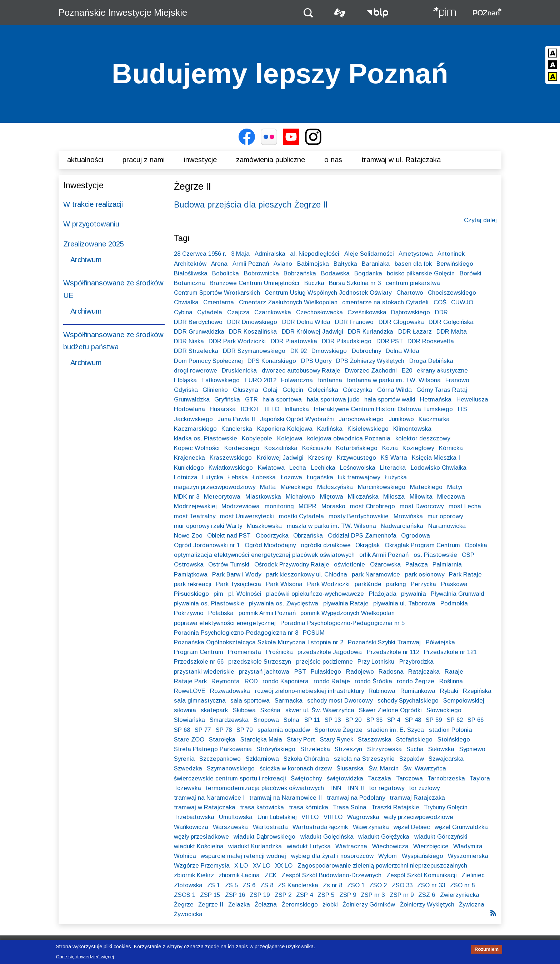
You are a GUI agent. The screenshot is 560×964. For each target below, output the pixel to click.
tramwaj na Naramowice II (286, 798)
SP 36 (374, 720)
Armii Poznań (251, 264)
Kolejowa (290, 438)
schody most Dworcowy (340, 701)
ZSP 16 (235, 895)
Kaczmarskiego (195, 429)
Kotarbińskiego (357, 448)
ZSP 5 (326, 895)
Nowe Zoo (188, 536)
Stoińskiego (454, 740)
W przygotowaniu (91, 224)
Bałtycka (345, 264)
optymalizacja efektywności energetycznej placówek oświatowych (264, 555)
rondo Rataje (332, 681)
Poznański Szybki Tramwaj (384, 642)
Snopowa (266, 720)
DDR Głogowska (401, 322)
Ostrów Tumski (229, 565)
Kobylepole (257, 438)
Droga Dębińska (431, 361)
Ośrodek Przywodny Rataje (292, 565)
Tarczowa (409, 778)
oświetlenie (349, 565)
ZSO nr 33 (431, 885)
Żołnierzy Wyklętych (427, 905)
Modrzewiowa (241, 506)
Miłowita (421, 497)
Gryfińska (227, 399)
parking (396, 584)
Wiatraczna (351, 846)
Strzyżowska (384, 749)
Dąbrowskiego (411, 312)
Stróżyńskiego (276, 749)
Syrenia (184, 759)
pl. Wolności (245, 594)
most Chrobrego (372, 506)
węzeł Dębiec (412, 827)
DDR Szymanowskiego (254, 351)
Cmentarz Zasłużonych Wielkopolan (288, 302)
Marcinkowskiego (382, 487)
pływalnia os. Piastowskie (209, 603)
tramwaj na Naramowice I (209, 798)
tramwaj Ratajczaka (417, 798)
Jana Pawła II (236, 419)
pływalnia (414, 594)
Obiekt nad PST (229, 536)
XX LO (284, 866)
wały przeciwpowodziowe (419, 817)
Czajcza (238, 312)
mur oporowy (445, 516)
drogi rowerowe (196, 371)
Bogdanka (368, 273)
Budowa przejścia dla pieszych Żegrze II (251, 205)
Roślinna (451, 681)
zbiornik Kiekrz (194, 875)
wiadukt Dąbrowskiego (264, 837)
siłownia (185, 710)
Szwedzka (188, 768)
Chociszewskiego (452, 293)
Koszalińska (281, 448)
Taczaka (379, 778)
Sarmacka (289, 701)
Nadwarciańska (402, 526)
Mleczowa (451, 497)
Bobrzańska (300, 273)
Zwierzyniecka (460, 895)
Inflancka (297, 409)
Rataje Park (190, 681)
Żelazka (239, 905)
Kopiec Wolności (197, 448)
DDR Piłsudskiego (347, 341)
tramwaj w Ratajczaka (205, 807)
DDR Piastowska (294, 341)
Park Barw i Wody (237, 575)
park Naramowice (376, 575)
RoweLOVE (190, 691)
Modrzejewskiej (195, 506)
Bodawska (335, 273)
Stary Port (301, 740)
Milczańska (363, 497)
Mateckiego (426, 487)
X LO (241, 866)
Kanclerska (237, 429)
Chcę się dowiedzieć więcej (85, 958)
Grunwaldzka (192, 399)
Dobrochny (366, 351)
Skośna (270, 710)
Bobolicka (226, 273)
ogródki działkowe (326, 545)
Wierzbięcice (431, 846)
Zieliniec (473, 875)
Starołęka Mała (261, 740)
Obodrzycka (272, 536)
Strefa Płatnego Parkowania (213, 749)
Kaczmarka (434, 419)
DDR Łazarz (415, 332)
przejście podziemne (324, 662)
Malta (268, 487)
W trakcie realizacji (93, 204)
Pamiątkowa (191, 575)
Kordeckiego (242, 448)
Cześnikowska (367, 312)
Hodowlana (189, 409)
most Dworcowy (422, 506)
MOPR (307, 506)
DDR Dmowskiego (252, 322)
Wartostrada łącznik (320, 827)
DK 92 (299, 351)
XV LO (262, 866)
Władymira (468, 846)
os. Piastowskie (435, 555)
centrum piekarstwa (413, 283)
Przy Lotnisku (376, 662)
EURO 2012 (261, 380)
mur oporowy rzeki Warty (208, 526)
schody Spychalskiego (408, 701)
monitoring (279, 506)
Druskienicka (239, 371)
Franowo (457, 380)
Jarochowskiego (361, 419)
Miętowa (332, 497)
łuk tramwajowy (359, 477)
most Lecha (465, 506)
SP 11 (312, 720)
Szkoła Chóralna (306, 759)
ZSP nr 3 (373, 895)
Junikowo (401, 419)
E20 (407, 371)
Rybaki (449, 691)
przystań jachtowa (264, 672)
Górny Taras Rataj (442, 390)
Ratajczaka (424, 672)
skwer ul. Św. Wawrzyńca (320, 710)
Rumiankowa (418, 691)
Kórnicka (451, 448)
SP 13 (333, 720)
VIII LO (333, 817)
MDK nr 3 (187, 497)
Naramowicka (447, 526)
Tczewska (187, 788)
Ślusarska (350, 768)
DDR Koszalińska (253, 332)
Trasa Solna (350, 807)
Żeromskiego (300, 905)
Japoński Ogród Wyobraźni (297, 419)
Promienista (244, 652)
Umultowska (236, 817)
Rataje (454, 672)
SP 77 (203, 730)
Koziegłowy (418, 448)
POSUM (314, 633)
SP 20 (353, 720)
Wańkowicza (191, 827)
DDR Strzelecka (196, 351)
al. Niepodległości (315, 254)
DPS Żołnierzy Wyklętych (370, 361)
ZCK (271, 875)
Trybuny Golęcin (446, 807)
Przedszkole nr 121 (450, 652)
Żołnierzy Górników (369, 905)
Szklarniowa (262, 759)
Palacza (417, 565)
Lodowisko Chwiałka (439, 468)
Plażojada (383, 594)
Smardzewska (229, 720)
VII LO (310, 817)
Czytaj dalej (480, 220)
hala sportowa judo (333, 399)
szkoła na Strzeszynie (364, 759)
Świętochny (306, 778)
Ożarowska (385, 565)
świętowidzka (345, 778)
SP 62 (455, 720)
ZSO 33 (402, 885)
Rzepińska (477, 691)
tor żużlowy (424, 788)
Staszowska (375, 740)
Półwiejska (440, 642)
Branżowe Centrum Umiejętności (254, 283)
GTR (251, 399)
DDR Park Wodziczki (237, 341)
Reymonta (226, 681)
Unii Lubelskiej (277, 817)
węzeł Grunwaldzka (461, 827)
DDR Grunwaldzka (199, 332)
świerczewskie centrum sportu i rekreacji (230, 778)
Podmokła (454, 603)
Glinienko (215, 390)
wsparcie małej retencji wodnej (243, 856)
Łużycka (396, 477)
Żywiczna (472, 905)
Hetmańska (436, 399)
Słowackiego (444, 710)
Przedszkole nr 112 (393, 652)
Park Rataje (465, 575)
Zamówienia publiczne (271, 160)
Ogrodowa (416, 536)
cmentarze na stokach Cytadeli (385, 302)
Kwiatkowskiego (231, 468)
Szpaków (412, 759)
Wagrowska (363, 817)
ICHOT (250, 409)
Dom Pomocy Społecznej (208, 361)
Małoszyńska (335, 487)
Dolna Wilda (402, 351)
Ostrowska (189, 565)
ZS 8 (267, 885)
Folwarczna (297, 380)
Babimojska (313, 264)
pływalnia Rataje (346, 603)
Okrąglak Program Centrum (422, 545)
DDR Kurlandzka (371, 332)
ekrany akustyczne (442, 371)
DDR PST (390, 341)
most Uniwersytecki (247, 516)
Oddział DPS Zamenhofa (362, 536)
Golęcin (293, 390)
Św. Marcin (384, 768)
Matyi (455, 487)
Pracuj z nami (144, 160)
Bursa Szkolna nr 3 (355, 283)
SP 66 (476, 720)
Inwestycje (200, 160)
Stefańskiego (414, 740)
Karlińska (330, 429)
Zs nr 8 (332, 885)
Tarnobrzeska (446, 778)
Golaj (270, 390)
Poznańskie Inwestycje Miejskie (123, 13)
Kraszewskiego (231, 458)
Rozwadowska (230, 691)
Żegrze (184, 905)
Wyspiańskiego (422, 856)
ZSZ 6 (427, 895)
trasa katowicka (262, 807)
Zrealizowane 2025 (94, 244)
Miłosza (394, 497)
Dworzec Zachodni (371, 371)
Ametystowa (416, 254)
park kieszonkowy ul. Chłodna (307, 575)
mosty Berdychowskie (359, 516)
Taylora (480, 778)
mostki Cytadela (301, 516)
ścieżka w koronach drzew (296, 768)
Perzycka (423, 584)
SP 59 (434, 720)
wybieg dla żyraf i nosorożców (332, 856)
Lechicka (323, 468)
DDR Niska (189, 341)
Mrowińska (408, 516)
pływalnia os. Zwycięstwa (284, 603)
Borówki (471, 273)
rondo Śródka (373, 681)
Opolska (476, 545)
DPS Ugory (316, 361)
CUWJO (462, 302)
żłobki (330, 905)
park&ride (368, 584)
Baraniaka (376, 264)
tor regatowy (387, 788)
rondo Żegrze (416, 681)
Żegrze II (211, 905)
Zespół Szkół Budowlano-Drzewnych (331, 875)
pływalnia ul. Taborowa (404, 603)
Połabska (221, 613)
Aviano (283, 264)
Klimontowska (412, 429)
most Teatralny (195, 516)
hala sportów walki (390, 399)
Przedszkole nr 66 (199, 662)
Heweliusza (472, 399)
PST (300, 672)
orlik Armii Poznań (384, 555)
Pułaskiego (326, 672)
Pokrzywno (189, 613)
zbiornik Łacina (239, 875)
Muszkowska (264, 526)
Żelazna (266, 905)
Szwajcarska (446, 759)
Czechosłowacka (319, 312)
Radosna (391, 672)
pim (218, 594)
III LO (272, 409)
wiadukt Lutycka (309, 846)
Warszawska (230, 827)
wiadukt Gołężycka (384, 837)
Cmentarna (219, 302)
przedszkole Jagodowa (330, 652)
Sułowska (441, 749)
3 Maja (240, 254)
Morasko (333, 506)
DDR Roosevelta (431, 341)
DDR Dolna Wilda (306, 322)
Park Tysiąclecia (239, 584)
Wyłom (387, 856)
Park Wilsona (284, 584)
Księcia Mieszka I (436, 458)
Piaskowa (454, 584)
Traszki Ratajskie (395, 807)
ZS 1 (214, 885)
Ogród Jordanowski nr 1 (207, 545)
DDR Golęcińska (451, 322)
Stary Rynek (337, 740)
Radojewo (360, 672)
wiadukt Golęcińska (327, 837)
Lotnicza (186, 477)
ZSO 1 (356, 885)
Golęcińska (323, 390)
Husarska (223, 409)
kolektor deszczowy (423, 438)
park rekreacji (193, 584)
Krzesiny (320, 458)
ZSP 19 (260, 895)
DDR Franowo (354, 322)
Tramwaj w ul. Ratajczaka (401, 160)
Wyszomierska (468, 856)
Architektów (190, 264)
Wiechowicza (390, 846)
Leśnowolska (358, 468)
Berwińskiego (455, 264)
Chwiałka (186, 302)
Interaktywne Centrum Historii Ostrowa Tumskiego (383, 409)
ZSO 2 (378, 885)
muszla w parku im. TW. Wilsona (331, 526)
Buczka (314, 283)
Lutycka (213, 477)
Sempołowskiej (464, 701)
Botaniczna (189, 283)
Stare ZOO (189, 740)
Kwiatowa (271, 468)
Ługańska (320, 477)
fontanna (330, 380)
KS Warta (394, 458)
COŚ (440, 302)
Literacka (393, 468)
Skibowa (244, 710)
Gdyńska (186, 390)
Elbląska (185, 380)
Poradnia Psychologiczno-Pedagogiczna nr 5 (342, 623)
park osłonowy (425, 575)
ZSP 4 (304, 895)
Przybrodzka (416, 662)
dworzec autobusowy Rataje (301, 371)
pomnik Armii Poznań (267, 613)
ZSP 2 (283, 895)
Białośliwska (191, 273)
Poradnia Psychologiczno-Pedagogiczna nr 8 (236, 633)
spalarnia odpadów (284, 730)
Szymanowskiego (231, 768)
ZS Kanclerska (298, 885)
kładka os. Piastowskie (206, 438)
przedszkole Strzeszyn (260, 662)
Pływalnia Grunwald (457, 594)
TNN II (355, 788)
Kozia (390, 448)
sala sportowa (250, 701)
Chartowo (410, 293)
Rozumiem (487, 951)
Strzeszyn (348, 749)
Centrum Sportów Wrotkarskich (217, 293)
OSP (468, 555)
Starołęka (222, 740)
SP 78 (224, 730)
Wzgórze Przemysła (202, 866)
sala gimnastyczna (200, 701)
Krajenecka (189, 458)
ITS (462, 409)
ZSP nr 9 (402, 895)
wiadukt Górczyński (441, 837)
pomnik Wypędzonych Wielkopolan (347, 613)
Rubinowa (382, 691)
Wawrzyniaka (371, 827)
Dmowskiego (329, 351)
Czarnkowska (273, 312)
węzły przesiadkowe (201, 837)
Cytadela (210, 312)
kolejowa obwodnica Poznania (349, 438)
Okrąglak (367, 545)
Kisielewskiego (368, 429)
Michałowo (300, 497)
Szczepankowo (220, 759)
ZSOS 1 (185, 895)
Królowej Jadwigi (280, 458)
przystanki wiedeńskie (204, 672)
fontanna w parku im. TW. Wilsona (394, 380)
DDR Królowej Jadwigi (312, 332)
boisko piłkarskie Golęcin (421, 273)
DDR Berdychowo (198, 322)
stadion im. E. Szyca (396, 730)
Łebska (238, 477)
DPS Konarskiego (272, 361)
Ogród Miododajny (270, 545)
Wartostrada (270, 827)
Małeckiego (297, 487)
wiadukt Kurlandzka (255, 846)
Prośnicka (279, 652)
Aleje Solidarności (369, 254)
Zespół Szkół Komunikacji (422, 875)
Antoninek (451, 254)
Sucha (415, 749)
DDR (441, 312)
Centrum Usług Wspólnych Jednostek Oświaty (328, 293)
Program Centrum (199, 652)
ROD (251, 681)
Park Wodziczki (328, 584)
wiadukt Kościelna (199, 846)
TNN (335, 788)
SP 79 (244, 730)
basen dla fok (413, 264)
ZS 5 (231, 885)
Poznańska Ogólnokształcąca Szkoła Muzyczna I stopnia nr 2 (259, 642)
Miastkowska (263, 497)
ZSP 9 (348, 895)
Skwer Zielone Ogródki (390, 710)
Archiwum (86, 260)
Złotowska (188, 885)
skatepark (214, 710)
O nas (333, 160)
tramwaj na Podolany (356, 798)
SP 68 (182, 730)
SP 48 (413, 720)
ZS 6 (249, 885)
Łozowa (291, 477)
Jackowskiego (193, 419)
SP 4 (394, 720)
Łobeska (264, 477)
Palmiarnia (447, 565)
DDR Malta (452, 332)
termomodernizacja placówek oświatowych (265, 788)
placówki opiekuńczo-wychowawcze (315, 594)
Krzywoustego (356, 458)
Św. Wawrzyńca (425, 768)
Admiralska (270, 254)
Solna (291, 720)
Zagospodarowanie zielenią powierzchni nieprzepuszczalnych (382, 866)
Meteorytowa (222, 497)
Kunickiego (189, 468)
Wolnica (185, 856)
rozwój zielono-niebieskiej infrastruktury (309, 691)
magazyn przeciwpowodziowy (215, 487)
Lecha (298, 468)
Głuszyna (246, 390)
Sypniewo (472, 749)
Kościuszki (317, 448)
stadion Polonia (451, 730)
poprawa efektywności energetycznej (225, 623)
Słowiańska (189, 720)
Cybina (183, 312)
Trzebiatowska (194, 817)
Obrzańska (308, 536)
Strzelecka (315, 749)
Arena (219, 264)
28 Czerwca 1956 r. (200, 254)
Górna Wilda (394, 390)
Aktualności (85, 160)
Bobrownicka (261, 273)
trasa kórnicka (309, 807)
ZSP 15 (210, 895)
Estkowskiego (221, 380)
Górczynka (357, 390)
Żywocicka (188, 914)
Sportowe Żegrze (339, 730)
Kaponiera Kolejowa (285, 429)
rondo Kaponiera (286, 681)
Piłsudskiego (191, 594)
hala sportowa (282, 399)
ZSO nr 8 (462, 885)
